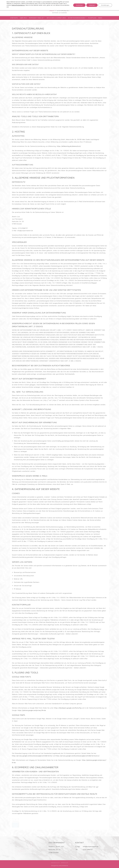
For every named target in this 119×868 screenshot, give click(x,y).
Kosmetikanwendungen (77, 18)
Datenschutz (55, 863)
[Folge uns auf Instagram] (107, 8)
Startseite (14, 18)
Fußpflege (92, 18)
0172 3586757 (88, 849)
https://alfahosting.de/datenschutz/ (69, 146)
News (100, 18)
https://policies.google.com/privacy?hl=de (32, 710)
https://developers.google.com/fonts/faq (68, 708)
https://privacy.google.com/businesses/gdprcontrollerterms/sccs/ (78, 756)
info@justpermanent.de (91, 846)
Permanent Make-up (37, 18)
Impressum (64, 863)
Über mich (23, 18)
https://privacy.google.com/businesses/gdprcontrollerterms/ (32, 756)
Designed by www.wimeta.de (60, 866)
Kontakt (14, 21)
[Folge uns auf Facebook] (104, 8)
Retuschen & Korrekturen (56, 18)
